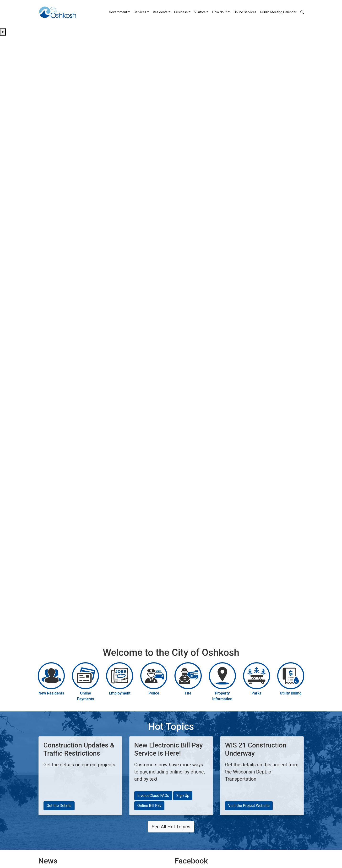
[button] (302, 12)
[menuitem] (119, 12)
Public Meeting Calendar (278, 12)
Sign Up (183, 796)
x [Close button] (3, 32)
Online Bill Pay (149, 806)
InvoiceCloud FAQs (153, 796)
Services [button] (140, 12)
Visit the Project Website (249, 806)
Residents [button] (160, 12)
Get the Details (59, 806)
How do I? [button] (220, 12)
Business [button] (181, 12)
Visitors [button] (200, 12)
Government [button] (118, 12)
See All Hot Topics (171, 827)
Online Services (245, 12)
